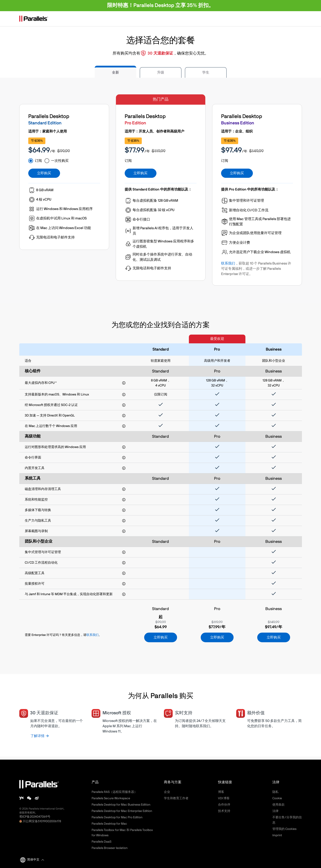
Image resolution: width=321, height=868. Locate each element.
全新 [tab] (115, 72)
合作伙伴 (224, 805)
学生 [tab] (206, 72)
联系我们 (228, 263)
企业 (167, 792)
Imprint (277, 835)
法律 (275, 811)
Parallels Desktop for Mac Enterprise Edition (122, 811)
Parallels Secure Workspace (111, 798)
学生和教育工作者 (176, 798)
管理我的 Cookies (284, 829)
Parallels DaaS (101, 842)
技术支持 (224, 811)
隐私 (275, 792)
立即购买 (44, 173)
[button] (35, 860)
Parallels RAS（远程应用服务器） (114, 792)
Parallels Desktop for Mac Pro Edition (117, 817)
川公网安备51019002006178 (42, 821)
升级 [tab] (161, 72)
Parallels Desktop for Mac (109, 824)
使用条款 (278, 805)
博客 (221, 792)
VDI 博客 (224, 798)
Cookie (277, 798)
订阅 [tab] (38, 161)
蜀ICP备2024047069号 (35, 817)
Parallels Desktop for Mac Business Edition (121, 805)
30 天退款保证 (160, 53)
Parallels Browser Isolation (110, 848)
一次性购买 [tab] (60, 161)
